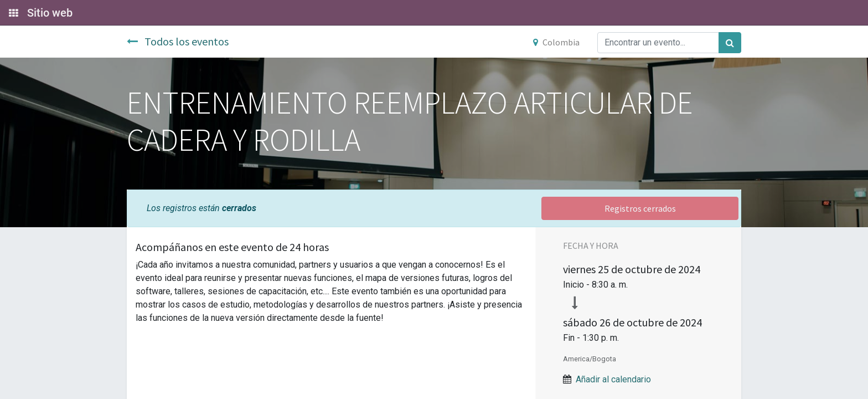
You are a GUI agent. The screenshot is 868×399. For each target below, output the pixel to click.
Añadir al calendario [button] (613, 379)
